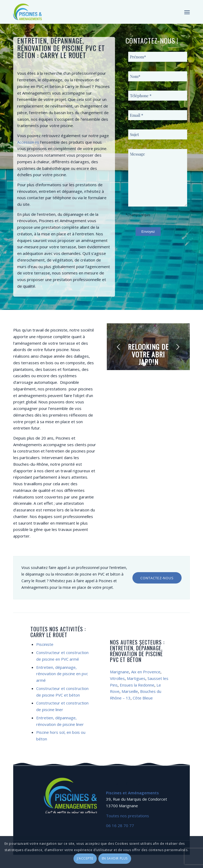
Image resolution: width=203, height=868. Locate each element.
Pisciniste (45, 644)
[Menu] (187, 12)
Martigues (136, 678)
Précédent (119, 347)
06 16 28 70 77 (120, 825)
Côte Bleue (143, 698)
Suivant (178, 347)
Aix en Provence (146, 672)
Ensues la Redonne (137, 685)
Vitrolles (117, 678)
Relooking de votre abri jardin (148, 354)
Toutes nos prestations (128, 816)
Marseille (130, 691)
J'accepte (85, 858)
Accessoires (28, 142)
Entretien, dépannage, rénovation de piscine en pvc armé (62, 674)
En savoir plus (115, 858)
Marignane (119, 672)
